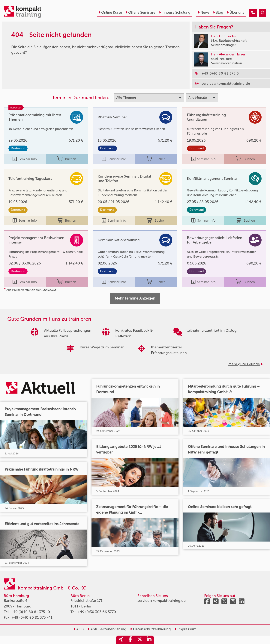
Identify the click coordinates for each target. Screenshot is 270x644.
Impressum (186, 629)
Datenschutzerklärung (150, 629)
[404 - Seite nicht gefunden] (253, 13)
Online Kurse (110, 12)
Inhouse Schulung (175, 12)
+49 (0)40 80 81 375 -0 (30, 612)
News (204, 12)
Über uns (235, 12)
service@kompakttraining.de (162, 601)
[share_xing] (121, 640)
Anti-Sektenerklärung (107, 629)
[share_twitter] (140, 640)
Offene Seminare (140, 12)
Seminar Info (25, 159)
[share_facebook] (130, 640)
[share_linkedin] (149, 640)
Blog (218, 12)
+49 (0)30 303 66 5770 (97, 612)
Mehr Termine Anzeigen (135, 298)
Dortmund (18, 148)
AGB (79, 629)
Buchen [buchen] (67, 159)
